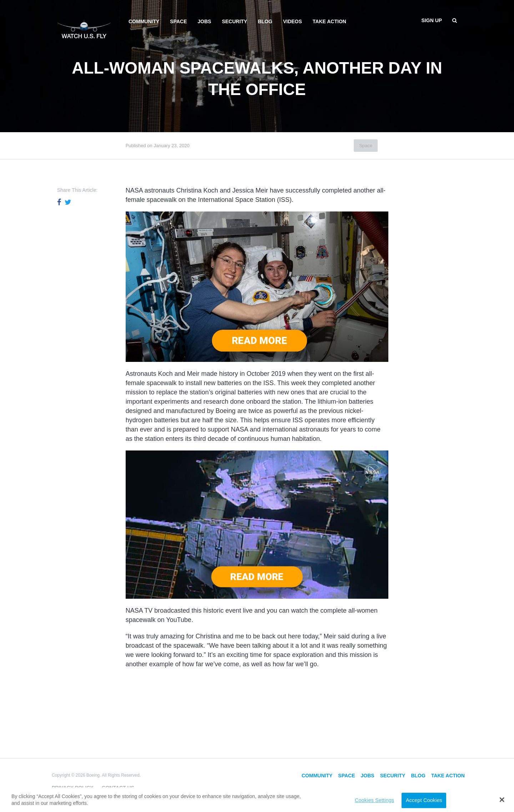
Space (178, 21)
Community (144, 21)
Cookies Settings (374, 801)
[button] (502, 800)
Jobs (205, 21)
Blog (265, 21)
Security (235, 21)
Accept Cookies (424, 801)
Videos (293, 21)
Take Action (329, 21)
